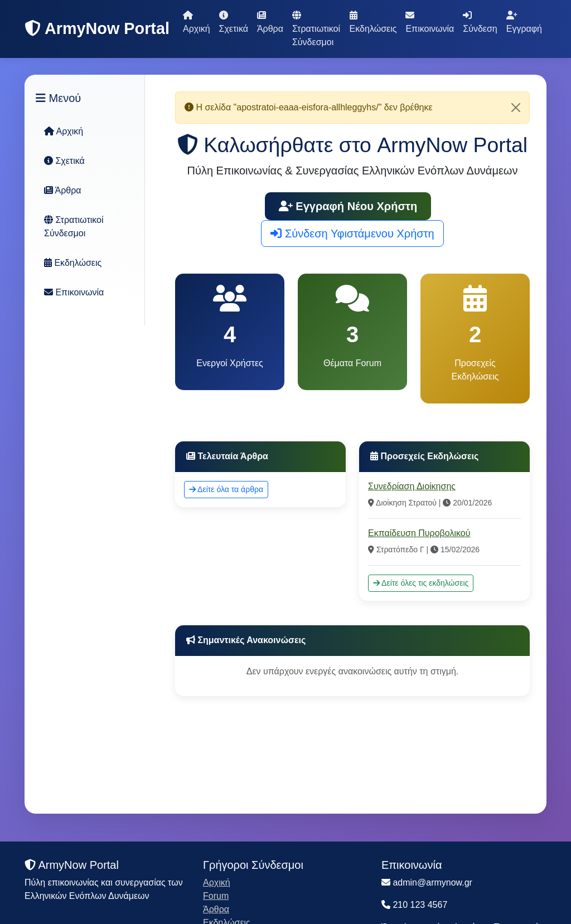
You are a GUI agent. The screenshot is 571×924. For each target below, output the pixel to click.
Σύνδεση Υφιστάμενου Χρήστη (352, 234)
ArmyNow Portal (97, 28)
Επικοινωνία (430, 22)
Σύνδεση (480, 22)
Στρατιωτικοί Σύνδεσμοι (316, 29)
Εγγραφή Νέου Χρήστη (348, 206)
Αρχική (197, 22)
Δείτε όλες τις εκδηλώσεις (421, 583)
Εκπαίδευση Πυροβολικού (419, 533)
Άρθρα (270, 22)
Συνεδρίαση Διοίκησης (412, 486)
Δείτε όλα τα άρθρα (226, 489)
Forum (216, 896)
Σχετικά (234, 22)
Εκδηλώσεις (373, 22)
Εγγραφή (524, 22)
